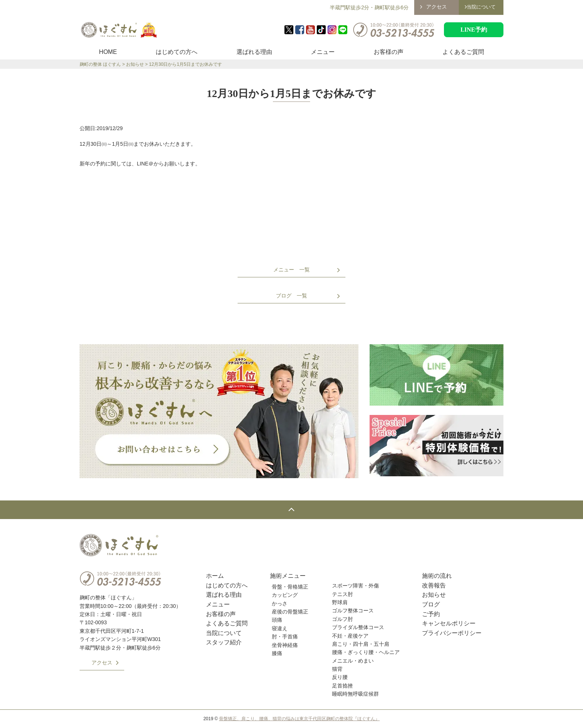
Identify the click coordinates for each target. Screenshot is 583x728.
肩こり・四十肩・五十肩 (361, 644)
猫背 (337, 669)
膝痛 (277, 653)
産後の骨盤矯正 (290, 612)
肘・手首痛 (285, 637)
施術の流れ (437, 576)
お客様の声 (389, 52)
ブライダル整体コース (358, 627)
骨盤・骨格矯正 (290, 587)
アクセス (437, 7)
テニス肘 (342, 594)
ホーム (215, 576)
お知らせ (434, 595)
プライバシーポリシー (452, 633)
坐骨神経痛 (285, 645)
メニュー (323, 52)
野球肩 (340, 602)
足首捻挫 (342, 686)
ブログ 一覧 (291, 296)
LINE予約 (474, 30)
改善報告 (434, 585)
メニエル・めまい (353, 661)
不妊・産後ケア (350, 636)
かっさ (280, 603)
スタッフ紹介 (224, 642)
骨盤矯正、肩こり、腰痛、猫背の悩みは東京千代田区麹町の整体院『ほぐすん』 (299, 719)
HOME (108, 52)
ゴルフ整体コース (353, 611)
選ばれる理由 (254, 52)
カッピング (285, 595)
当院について (224, 633)
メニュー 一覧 (291, 270)
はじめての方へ (177, 52)
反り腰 (340, 677)
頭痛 (277, 620)
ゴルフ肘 (342, 619)
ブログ (431, 604)
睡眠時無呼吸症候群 (355, 694)
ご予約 (431, 614)
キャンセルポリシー (449, 623)
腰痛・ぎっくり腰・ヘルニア (366, 652)
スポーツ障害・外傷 (355, 586)
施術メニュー (288, 576)
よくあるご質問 (463, 52)
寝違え (280, 628)
